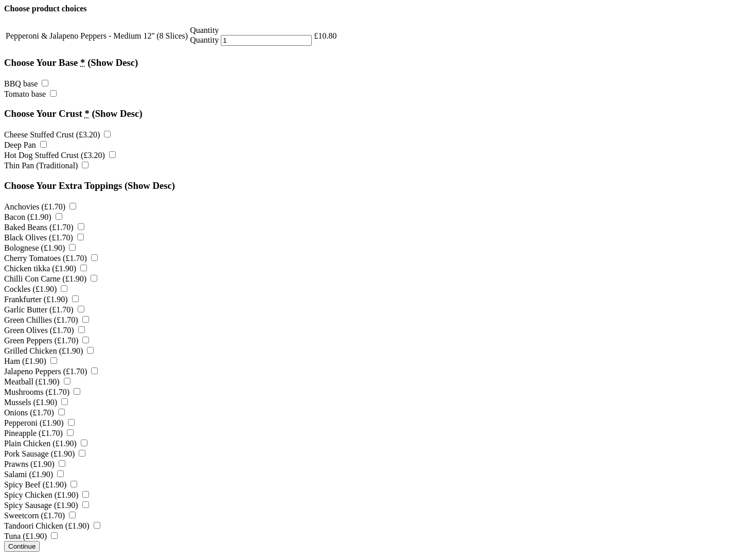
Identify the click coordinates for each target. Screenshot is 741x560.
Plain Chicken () (46, 443)
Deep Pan (25, 145)
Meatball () (37, 382)
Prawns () (35, 464)
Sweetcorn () (40, 515)
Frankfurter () (41, 299)
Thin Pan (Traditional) (46, 165)
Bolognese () (40, 248)
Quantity (204, 40)
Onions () (34, 413)
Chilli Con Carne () (51, 279)
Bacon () (33, 217)
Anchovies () (40, 207)
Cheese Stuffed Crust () (57, 135)
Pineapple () (39, 433)
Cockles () (36, 289)
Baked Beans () (44, 227)
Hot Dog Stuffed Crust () (60, 155)
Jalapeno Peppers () (51, 371)
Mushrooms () (42, 392)
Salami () (34, 474)
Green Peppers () (47, 340)
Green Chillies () (47, 320)
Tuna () (31, 536)
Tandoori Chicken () (52, 526)
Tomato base (30, 94)
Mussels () (36, 402)
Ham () (31, 361)
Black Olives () (44, 238)
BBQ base (26, 84)
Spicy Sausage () (47, 505)
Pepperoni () (39, 423)
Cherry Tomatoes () (51, 258)
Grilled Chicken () (49, 351)
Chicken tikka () (46, 268)
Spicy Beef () (41, 485)
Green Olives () (45, 330)
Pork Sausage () (45, 454)
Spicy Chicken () (47, 495)
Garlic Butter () (44, 310)
